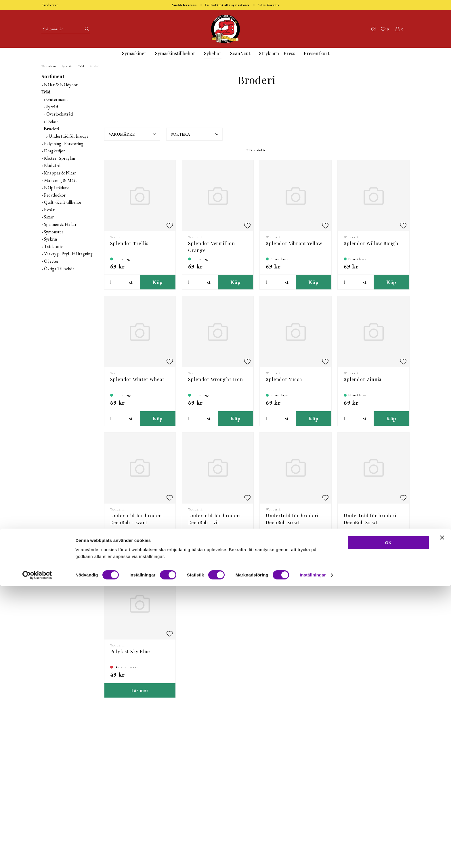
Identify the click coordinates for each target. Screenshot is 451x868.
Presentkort (317, 53)
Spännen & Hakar (60, 224)
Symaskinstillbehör (175, 53)
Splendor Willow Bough (371, 243)
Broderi (95, 66)
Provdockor (55, 195)
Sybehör (213, 53)
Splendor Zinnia (363, 379)
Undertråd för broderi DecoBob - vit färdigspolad (214, 522)
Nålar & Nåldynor (61, 85)
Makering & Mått (61, 180)
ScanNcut (240, 53)
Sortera (195, 134)
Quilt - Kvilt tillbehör (63, 202)
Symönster (54, 232)
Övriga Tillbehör (59, 269)
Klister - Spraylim (60, 158)
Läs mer (140, 690)
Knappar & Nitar (60, 173)
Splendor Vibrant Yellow (294, 243)
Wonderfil (118, 237)
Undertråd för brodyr (68, 136)
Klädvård (52, 165)
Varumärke (133, 134)
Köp (157, 282)
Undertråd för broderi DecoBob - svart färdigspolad (136, 522)
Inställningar (313, 857)
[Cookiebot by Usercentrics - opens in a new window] (37, 857)
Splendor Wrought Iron (216, 379)
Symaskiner (134, 53)
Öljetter (51, 261)
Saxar (49, 217)
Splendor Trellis (129, 243)
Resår (49, 210)
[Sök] (86, 29)
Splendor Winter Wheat (137, 379)
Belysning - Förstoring (64, 144)
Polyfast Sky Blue (130, 651)
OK (388, 824)
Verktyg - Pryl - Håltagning (68, 254)
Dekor (52, 121)
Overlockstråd (60, 114)
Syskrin (50, 239)
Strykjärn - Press (277, 53)
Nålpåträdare (56, 188)
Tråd (81, 66)
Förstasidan (49, 66)
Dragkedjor (55, 151)
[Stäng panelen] (442, 819)
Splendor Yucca (284, 379)
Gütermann (57, 99)
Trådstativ (53, 246)
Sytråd (52, 107)
